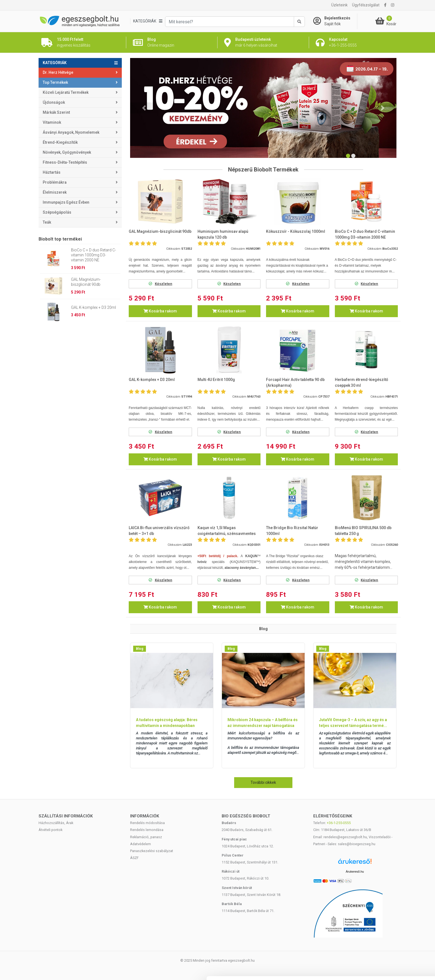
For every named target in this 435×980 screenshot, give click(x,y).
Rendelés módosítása (147, 823)
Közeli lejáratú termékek (66, 92)
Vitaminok (52, 122)
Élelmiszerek (55, 192)
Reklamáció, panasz (146, 837)
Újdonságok (54, 102)
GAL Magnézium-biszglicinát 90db (86, 282)
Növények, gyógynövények (67, 152)
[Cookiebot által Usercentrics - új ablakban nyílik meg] (36, 969)
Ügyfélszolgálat (366, 5)
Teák (47, 222)
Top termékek (55, 82)
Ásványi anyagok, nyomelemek (71, 132)
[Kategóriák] (148, 21)
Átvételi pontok (50, 830)
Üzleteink (339, 5)
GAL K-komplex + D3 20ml (93, 307)
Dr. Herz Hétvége (58, 72)
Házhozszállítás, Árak (56, 823)
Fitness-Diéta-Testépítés (65, 162)
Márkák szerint (56, 112)
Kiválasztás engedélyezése (389, 935)
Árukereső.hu (355, 872)
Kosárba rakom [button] (160, 311)
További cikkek (263, 782)
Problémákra (55, 182)
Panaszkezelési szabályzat (152, 851)
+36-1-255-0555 (339, 823)
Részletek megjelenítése (97, 969)
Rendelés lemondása (147, 830)
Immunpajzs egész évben (66, 202)
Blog (140, 649)
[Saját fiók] (335, 21)
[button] (144, 108)
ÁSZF (134, 858)
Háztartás (52, 172)
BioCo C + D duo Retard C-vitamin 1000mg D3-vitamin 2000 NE (93, 255)
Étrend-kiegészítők (60, 142)
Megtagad (389, 954)
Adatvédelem (141, 844)
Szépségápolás (57, 212)
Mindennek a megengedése (389, 917)
